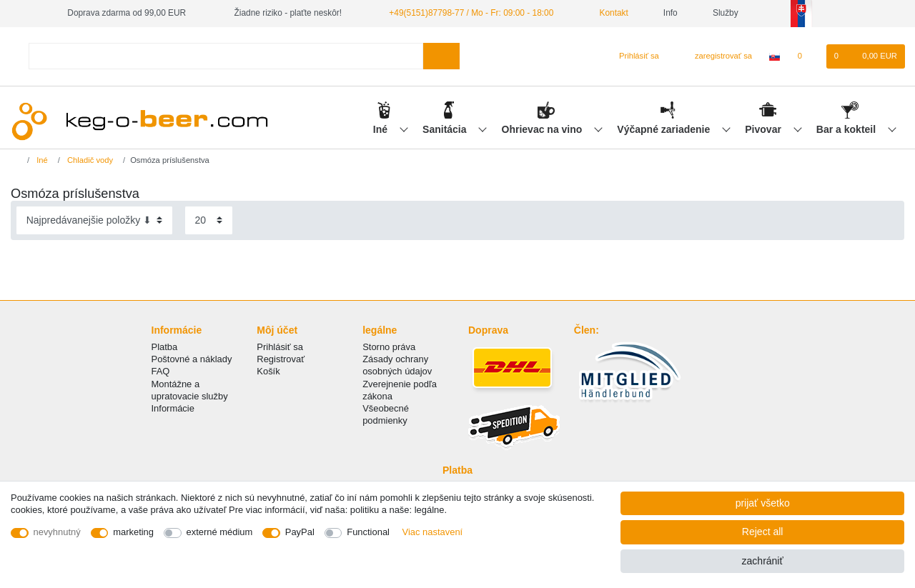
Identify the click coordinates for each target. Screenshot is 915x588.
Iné (382, 129)
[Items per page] (209, 220)
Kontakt (608, 13)
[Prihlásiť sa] (633, 56)
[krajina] (775, 56)
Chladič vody (89, 160)
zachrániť (763, 561)
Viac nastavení (433, 532)
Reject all (763, 532)
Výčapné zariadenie (665, 129)
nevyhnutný (57, 532)
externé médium (220, 532)
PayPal (300, 532)
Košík (268, 371)
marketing (133, 532)
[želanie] (807, 56)
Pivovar (764, 129)
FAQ (161, 371)
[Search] (441, 56)
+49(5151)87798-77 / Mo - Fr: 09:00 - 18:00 (471, 13)
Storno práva (389, 347)
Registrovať (281, 359)
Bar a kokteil (847, 129)
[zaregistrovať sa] (715, 56)
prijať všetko (763, 503)
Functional (368, 532)
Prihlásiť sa (280, 347)
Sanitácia (446, 129)
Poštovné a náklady (192, 359)
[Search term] (226, 56)
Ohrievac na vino (544, 129)
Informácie (173, 408)
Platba (165, 347)
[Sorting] (94, 220)
